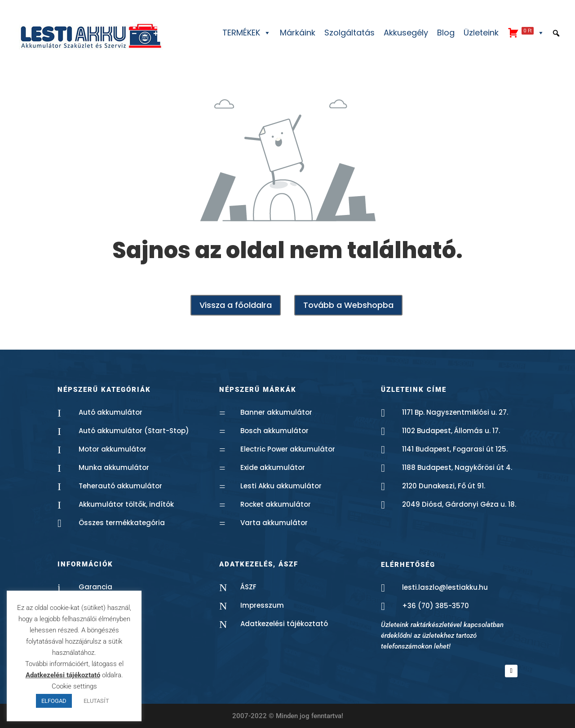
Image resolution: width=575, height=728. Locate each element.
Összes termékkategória (122, 523)
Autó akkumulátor (111, 412)
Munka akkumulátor (114, 467)
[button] (556, 33)
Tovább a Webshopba (348, 305)
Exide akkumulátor (273, 467)
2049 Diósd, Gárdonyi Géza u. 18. (459, 504)
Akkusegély (406, 33)
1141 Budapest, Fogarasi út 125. (455, 449)
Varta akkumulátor (274, 523)
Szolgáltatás (349, 33)
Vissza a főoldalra (236, 305)
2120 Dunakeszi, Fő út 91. (444, 486)
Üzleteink (481, 33)
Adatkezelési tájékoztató (284, 624)
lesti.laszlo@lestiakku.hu (445, 587)
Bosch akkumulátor (274, 431)
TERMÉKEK (247, 33)
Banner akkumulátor (276, 412)
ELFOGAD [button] (54, 701)
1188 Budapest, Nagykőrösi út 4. (457, 467)
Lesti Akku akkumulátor (281, 486)
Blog (446, 33)
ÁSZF (248, 587)
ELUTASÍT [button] (96, 701)
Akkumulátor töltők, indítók (126, 504)
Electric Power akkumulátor (288, 449)
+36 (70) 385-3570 (436, 606)
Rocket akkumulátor (276, 504)
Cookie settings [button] (74, 686)
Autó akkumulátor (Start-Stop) (134, 431)
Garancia (95, 587)
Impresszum (262, 605)
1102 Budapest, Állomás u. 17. (451, 431)
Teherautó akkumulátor (120, 486)
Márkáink (298, 33)
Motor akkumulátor (113, 449)
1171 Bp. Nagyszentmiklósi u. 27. (455, 412)
